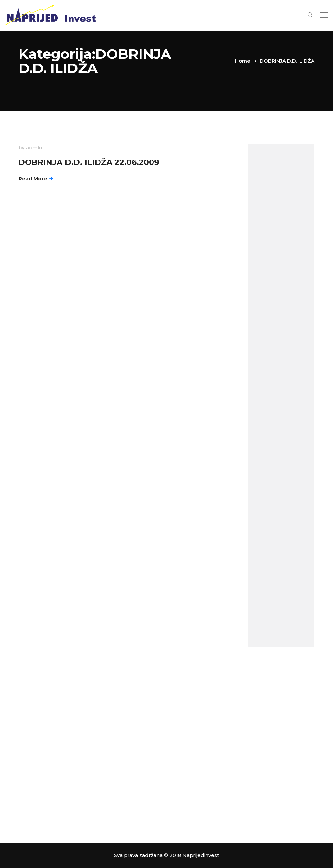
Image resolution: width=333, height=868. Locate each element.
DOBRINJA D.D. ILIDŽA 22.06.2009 (89, 162)
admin (34, 148)
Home (243, 61)
